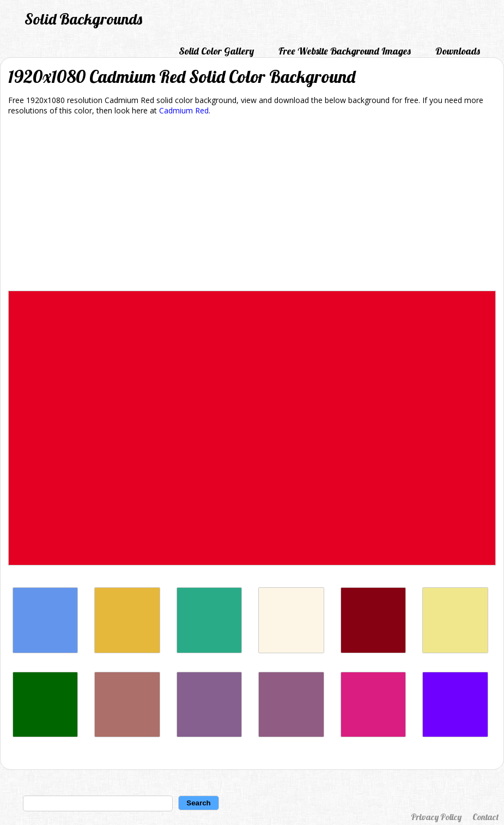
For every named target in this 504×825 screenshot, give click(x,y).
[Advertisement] (252, 205)
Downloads (458, 51)
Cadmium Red (184, 110)
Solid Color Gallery (216, 51)
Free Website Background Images (345, 51)
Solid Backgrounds (83, 19)
